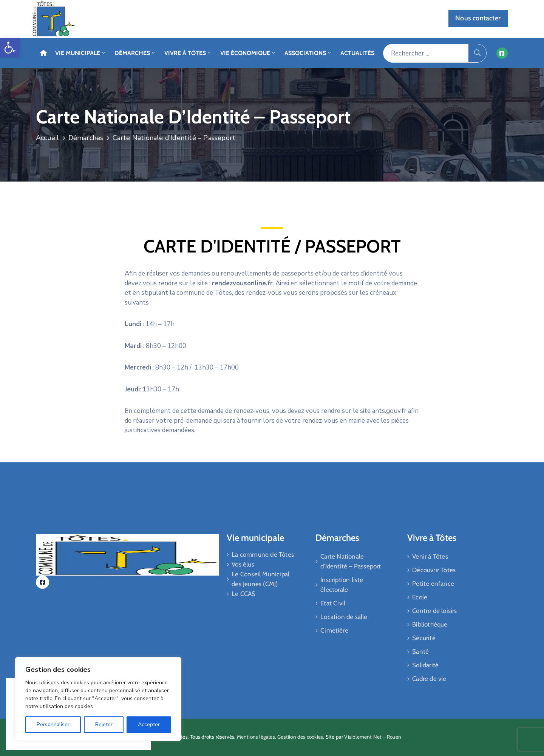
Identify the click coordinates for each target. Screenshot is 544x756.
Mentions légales (256, 737)
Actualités (357, 53)
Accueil (47, 138)
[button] (10, 48)
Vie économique (248, 53)
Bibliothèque (430, 624)
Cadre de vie (429, 679)
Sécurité (424, 638)
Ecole (420, 597)
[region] (98, 699)
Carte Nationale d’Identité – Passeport (351, 561)
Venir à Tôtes (430, 556)
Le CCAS (243, 594)
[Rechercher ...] (426, 53)
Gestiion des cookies (300, 737)
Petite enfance (433, 584)
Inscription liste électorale (342, 585)
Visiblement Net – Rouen (373, 737)
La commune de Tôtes (263, 554)
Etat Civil (333, 603)
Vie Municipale (81, 53)
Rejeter (104, 724)
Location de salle (344, 617)
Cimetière (334, 630)
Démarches (135, 53)
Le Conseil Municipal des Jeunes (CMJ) (260, 579)
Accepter (149, 724)
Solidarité (425, 665)
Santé (420, 651)
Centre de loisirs (434, 611)
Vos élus (243, 564)
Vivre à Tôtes (188, 53)
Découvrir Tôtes (434, 570)
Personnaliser (53, 724)
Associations (308, 53)
